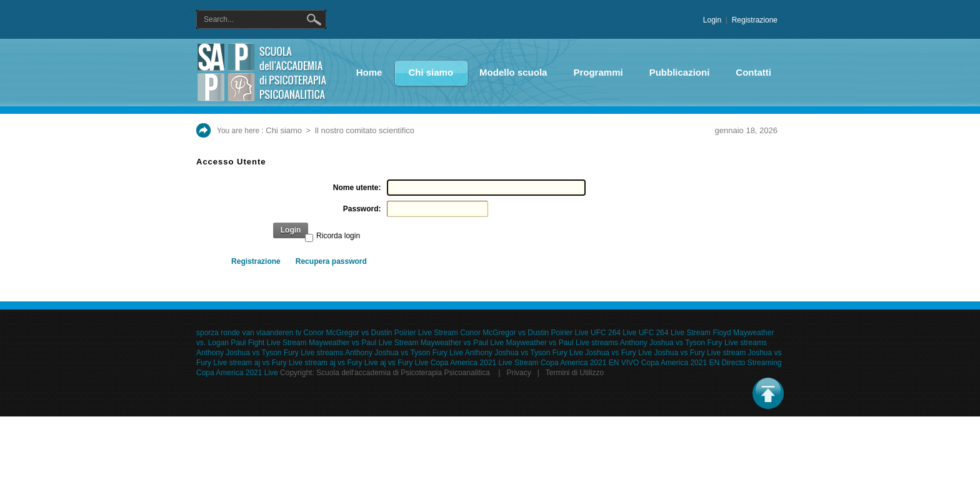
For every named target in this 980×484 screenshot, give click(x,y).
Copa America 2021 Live (237, 373)
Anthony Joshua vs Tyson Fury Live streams (693, 343)
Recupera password (331, 261)
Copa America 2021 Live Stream (485, 363)
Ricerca (316, 19)
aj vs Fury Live (353, 363)
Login (712, 20)
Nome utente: (357, 188)
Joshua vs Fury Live (618, 353)
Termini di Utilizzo (575, 373)
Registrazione (755, 20)
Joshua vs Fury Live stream (700, 353)
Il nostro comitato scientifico (364, 130)
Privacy (518, 373)
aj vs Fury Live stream (291, 363)
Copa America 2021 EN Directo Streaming (712, 363)
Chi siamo (284, 130)
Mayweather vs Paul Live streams (562, 343)
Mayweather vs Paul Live (462, 343)
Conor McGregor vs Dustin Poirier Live (524, 333)
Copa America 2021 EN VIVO (590, 363)
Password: (362, 209)
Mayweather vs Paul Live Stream (363, 343)
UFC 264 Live (613, 333)
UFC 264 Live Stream (675, 333)
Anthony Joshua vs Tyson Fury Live (404, 353)
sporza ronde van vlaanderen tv (249, 333)
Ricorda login (338, 236)
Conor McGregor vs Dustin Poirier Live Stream (380, 333)
